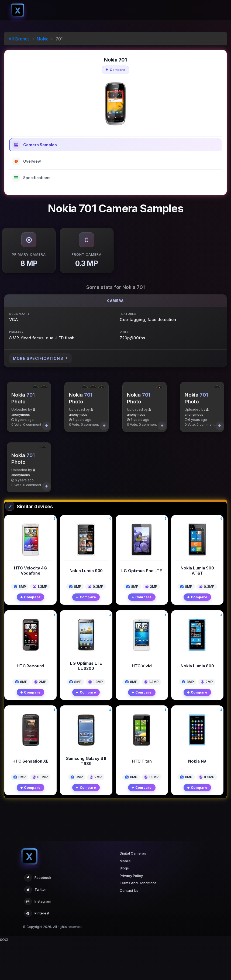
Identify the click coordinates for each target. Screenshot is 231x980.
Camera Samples (35, 145)
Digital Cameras (133, 891)
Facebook (38, 915)
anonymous (21, 433)
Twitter (35, 927)
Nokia (43, 39)
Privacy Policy (131, 913)
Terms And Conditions (138, 920)
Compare (115, 70)
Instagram (38, 939)
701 (30, 413)
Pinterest (37, 951)
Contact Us (129, 928)
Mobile (125, 898)
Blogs (124, 906)
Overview (27, 161)
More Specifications (40, 358)
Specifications (31, 178)
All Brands (19, 39)
